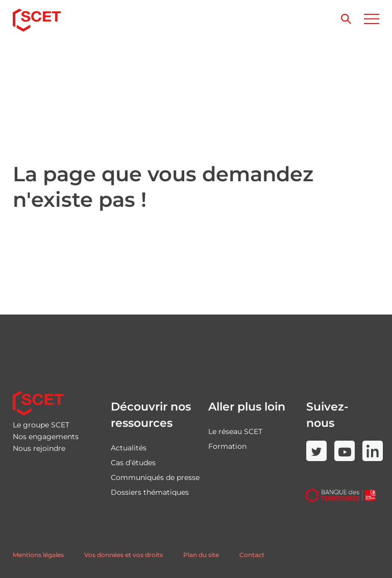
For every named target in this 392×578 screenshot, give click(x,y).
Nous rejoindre (39, 448)
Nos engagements (46, 437)
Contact (252, 555)
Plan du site (201, 555)
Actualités (129, 448)
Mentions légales (38, 555)
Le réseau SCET (235, 431)
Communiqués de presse (155, 477)
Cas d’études (133, 463)
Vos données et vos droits (124, 555)
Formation (227, 446)
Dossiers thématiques (150, 492)
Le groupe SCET (41, 425)
